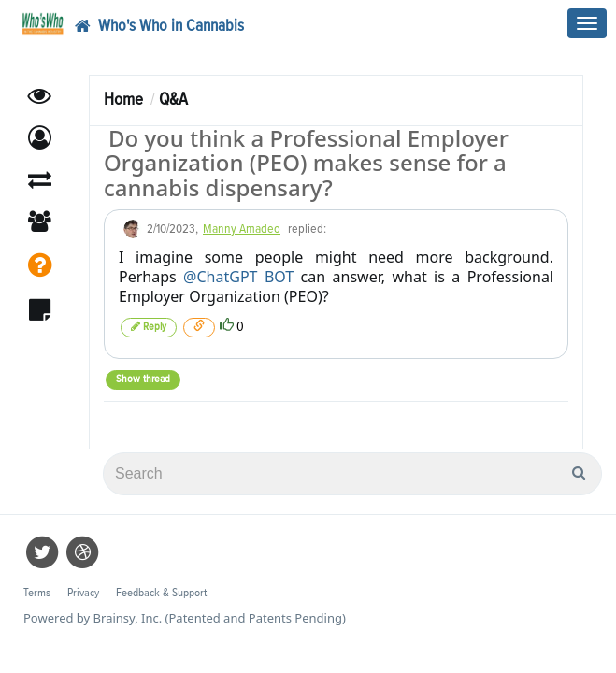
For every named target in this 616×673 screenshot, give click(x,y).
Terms (37, 593)
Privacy (83, 593)
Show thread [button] (143, 379)
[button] (40, 138)
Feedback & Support (161, 593)
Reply (149, 327)
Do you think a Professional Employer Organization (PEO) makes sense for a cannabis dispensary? (306, 163)
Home (123, 100)
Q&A (173, 100)
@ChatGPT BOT (238, 277)
